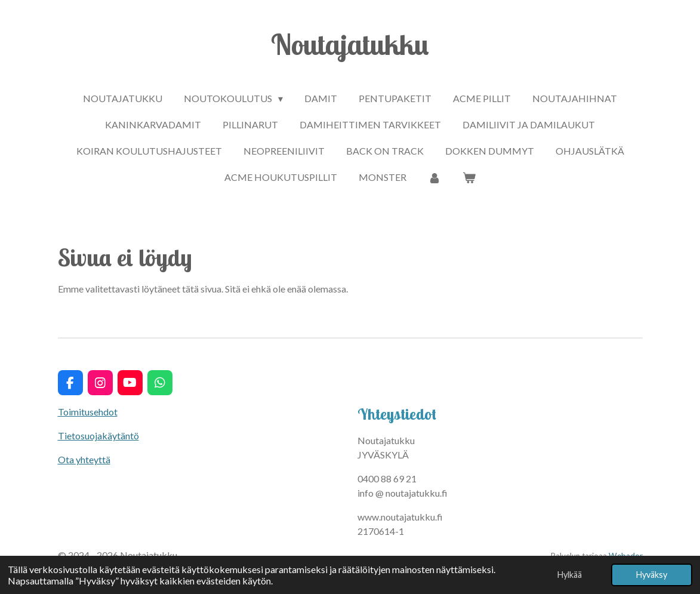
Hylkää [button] (570, 575)
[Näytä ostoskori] (469, 177)
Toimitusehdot (88, 412)
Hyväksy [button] (652, 575)
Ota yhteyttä (84, 459)
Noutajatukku (350, 44)
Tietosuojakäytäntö (98, 436)
